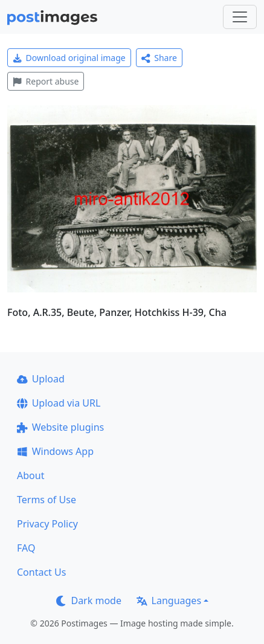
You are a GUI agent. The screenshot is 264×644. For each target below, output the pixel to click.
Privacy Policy (47, 524)
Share (159, 58)
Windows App (55, 451)
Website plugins (60, 427)
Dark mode (89, 601)
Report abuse (46, 81)
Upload (41, 379)
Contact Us (41, 572)
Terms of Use (47, 500)
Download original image (69, 58)
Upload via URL (59, 403)
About (31, 475)
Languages (169, 601)
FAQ (26, 548)
